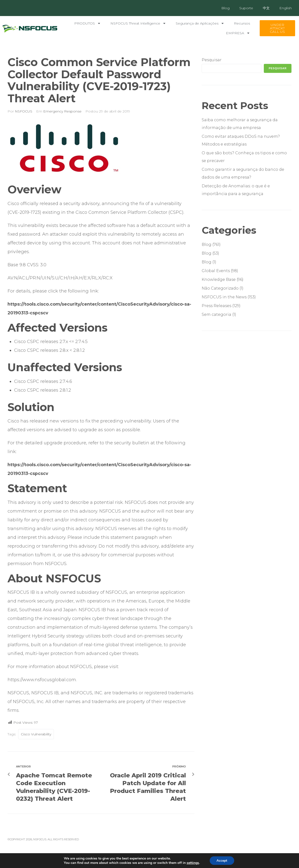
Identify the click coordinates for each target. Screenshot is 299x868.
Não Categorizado (220, 288)
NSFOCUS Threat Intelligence (138, 23)
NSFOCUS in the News (224, 297)
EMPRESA (238, 33)
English (286, 8)
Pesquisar (212, 60)
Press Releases (216, 306)
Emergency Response (62, 111)
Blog (225, 8)
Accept (222, 860)
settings (193, 863)
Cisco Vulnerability (36, 734)
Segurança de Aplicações (200, 23)
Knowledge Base (219, 279)
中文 (266, 8)
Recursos (242, 23)
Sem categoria (216, 314)
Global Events (216, 271)
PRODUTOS (87, 23)
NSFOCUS (24, 111)
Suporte (246, 8)
